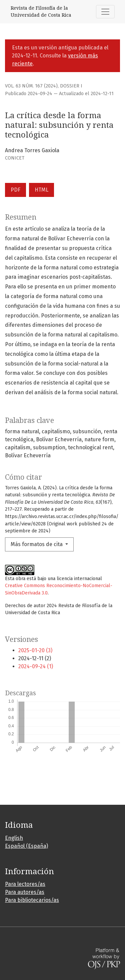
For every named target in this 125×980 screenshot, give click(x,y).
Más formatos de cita (37, 544)
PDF (15, 190)
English (14, 838)
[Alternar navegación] (105, 12)
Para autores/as (25, 892)
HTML (41, 190)
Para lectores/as (25, 884)
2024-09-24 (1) (36, 666)
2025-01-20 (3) (35, 650)
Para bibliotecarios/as (32, 900)
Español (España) (26, 846)
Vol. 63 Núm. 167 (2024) (31, 86)
